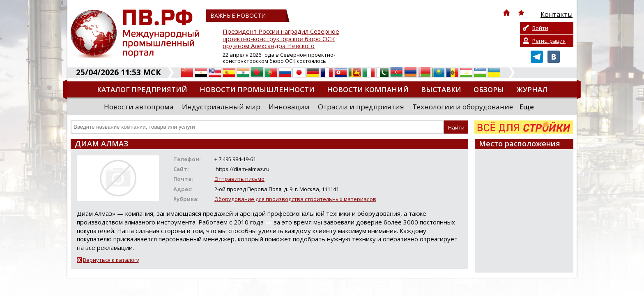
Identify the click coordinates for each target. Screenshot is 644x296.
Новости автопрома (139, 107)
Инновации (289, 107)
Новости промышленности (257, 89)
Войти (540, 28)
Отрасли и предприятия (361, 107)
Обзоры (489, 89)
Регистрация (549, 41)
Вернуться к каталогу (111, 260)
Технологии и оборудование (463, 107)
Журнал (532, 89)
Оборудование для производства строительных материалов (295, 199)
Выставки (441, 89)
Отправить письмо (239, 179)
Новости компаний (368, 89)
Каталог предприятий (142, 89)
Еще (527, 107)
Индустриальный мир (221, 107)
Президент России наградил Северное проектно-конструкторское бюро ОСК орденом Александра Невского (281, 39)
